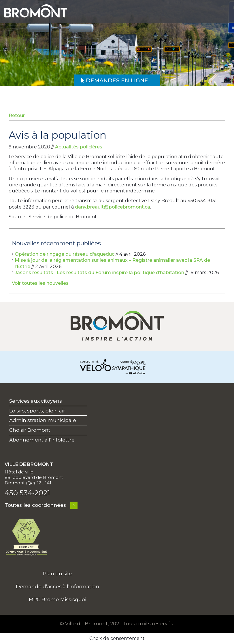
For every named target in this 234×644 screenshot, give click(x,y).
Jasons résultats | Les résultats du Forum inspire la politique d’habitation (99, 273)
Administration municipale (43, 420)
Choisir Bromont (30, 430)
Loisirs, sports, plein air (37, 411)
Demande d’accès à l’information (57, 586)
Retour (17, 115)
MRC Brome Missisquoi (57, 599)
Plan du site (58, 574)
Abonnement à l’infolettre (42, 440)
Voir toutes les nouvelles (40, 283)
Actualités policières (79, 147)
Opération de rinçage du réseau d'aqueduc (65, 254)
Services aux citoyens (36, 401)
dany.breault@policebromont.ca (113, 207)
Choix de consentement (117, 638)
